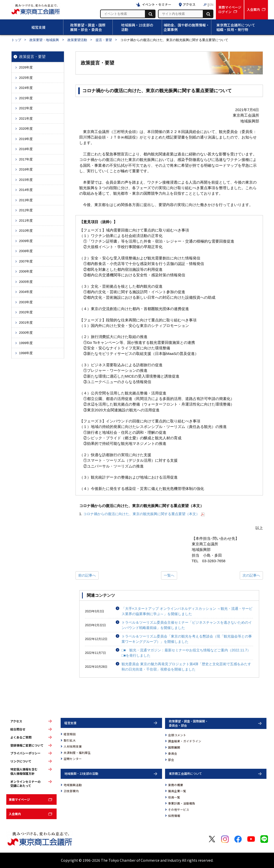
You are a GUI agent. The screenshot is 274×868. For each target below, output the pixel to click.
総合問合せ (18, 729)
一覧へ (169, 575)
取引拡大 (70, 740)
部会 (171, 760)
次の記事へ (251, 575)
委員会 (173, 753)
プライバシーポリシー (25, 753)
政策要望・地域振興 (44, 40)
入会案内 (15, 814)
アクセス (16, 721)
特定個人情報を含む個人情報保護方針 (24, 771)
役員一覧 (174, 797)
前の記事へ (87, 575)
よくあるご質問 (21, 737)
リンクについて (21, 761)
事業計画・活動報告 (182, 803)
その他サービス (179, 810)
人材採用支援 (73, 746)
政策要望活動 (77, 40)
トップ (16, 40)
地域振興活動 (73, 785)
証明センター (73, 759)
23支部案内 (71, 791)
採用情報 (174, 816)
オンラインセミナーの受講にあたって (25, 784)
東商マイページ (19, 799)
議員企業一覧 (177, 791)
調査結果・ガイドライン (185, 741)
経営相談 (70, 734)
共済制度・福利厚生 (77, 753)
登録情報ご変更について (27, 745)
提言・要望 (104, 40)
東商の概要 (176, 785)
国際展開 (174, 747)
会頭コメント (177, 735)
